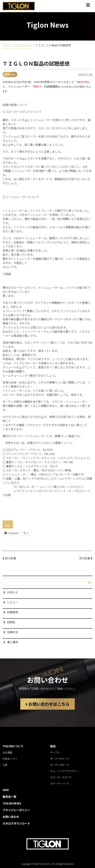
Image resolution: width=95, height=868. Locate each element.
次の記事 (86, 558)
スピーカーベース (60, 783)
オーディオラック (60, 759)
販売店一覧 (9, 797)
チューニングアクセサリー (65, 771)
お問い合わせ (11, 817)
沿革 (5, 765)
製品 (53, 746)
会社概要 (7, 752)
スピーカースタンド (61, 777)
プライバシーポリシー (16, 810)
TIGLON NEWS (23, 45)
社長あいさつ (10, 759)
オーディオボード (60, 765)
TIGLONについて (13, 746)
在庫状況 (13, 632)
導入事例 (13, 642)
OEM (6, 790)
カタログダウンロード (16, 823)
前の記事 (9, 558)
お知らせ (10, 74)
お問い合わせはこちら (47, 704)
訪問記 (11, 622)
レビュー (13, 602)
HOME (7, 45)
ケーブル (55, 752)
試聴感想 (13, 612)
